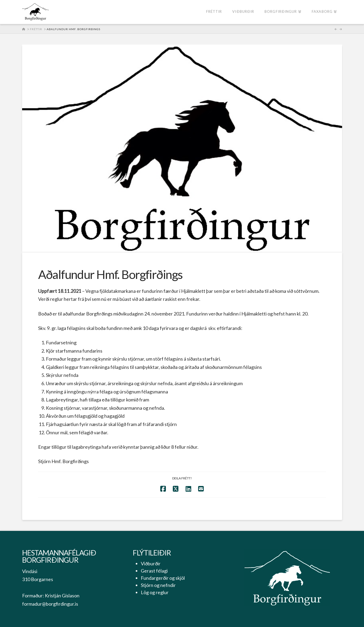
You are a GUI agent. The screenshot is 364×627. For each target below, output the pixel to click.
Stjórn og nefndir (158, 585)
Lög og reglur (155, 592)
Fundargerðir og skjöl (163, 578)
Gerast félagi (154, 571)
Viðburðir (151, 563)
